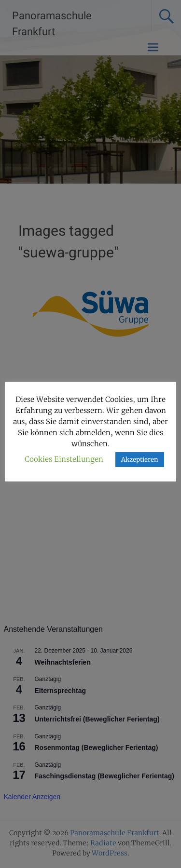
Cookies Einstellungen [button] (64, 459)
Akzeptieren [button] (140, 460)
